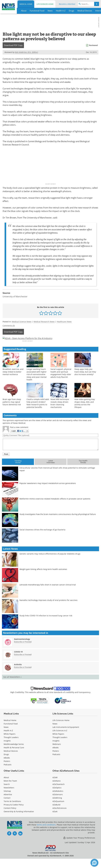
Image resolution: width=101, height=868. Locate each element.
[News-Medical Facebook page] (9, 840)
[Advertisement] (50, 342)
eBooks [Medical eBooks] (7, 765)
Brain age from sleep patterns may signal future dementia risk (12, 409)
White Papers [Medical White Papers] (10, 741)
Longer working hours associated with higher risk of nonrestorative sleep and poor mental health (37, 381)
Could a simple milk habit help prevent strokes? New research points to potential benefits (38, 410)
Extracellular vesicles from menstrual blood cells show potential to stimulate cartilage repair (57, 476)
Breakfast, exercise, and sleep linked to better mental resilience (13, 379)
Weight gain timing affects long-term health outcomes (43, 576)
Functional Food (11, 731)
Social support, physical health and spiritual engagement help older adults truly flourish (61, 380)
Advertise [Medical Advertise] (8, 802)
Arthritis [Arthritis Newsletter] (18, 672)
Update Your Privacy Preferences (79, 845)
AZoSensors (58, 802)
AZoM (55, 784)
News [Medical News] (6, 734)
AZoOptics (57, 795)
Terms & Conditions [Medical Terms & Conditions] (12, 808)
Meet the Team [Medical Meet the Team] (10, 788)
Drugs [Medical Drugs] (6, 761)
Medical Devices (11, 758)
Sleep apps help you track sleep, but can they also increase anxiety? (85, 379)
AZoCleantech (59, 791)
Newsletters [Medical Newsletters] (9, 795)
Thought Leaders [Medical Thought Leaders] (11, 744)
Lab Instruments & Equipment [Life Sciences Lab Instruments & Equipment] (66, 734)
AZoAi (55, 819)
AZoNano (56, 788)
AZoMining (57, 805)
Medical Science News (22, 322)
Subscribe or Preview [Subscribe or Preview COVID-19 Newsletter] (23, 662)
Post (6, 461)
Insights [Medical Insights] (7, 748)
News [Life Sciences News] (55, 731)
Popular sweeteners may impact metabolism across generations (48, 490)
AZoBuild (56, 812)
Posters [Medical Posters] (7, 768)
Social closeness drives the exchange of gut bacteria (42, 537)
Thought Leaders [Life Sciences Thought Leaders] (60, 744)
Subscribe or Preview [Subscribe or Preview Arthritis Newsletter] (23, 674)
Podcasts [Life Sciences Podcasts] (56, 761)
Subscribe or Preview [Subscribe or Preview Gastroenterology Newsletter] (23, 649)
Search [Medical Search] (7, 791)
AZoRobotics (58, 798)
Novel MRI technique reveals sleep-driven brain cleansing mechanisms (60, 410)
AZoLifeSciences (60, 815)
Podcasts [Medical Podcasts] (8, 772)
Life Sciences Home (45, 4)
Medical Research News (44, 322)
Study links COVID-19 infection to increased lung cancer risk (46, 623)
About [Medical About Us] (6, 784)
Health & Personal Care (14, 755)
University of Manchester (15, 296)
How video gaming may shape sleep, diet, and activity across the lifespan (85, 410)
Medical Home (26, 4)
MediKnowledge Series (14, 751)
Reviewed (93, 45)
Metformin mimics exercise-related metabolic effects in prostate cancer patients (55, 506)
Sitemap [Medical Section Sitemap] (7, 798)
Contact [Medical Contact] (7, 805)
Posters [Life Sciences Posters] (56, 758)
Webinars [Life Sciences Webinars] (57, 751)
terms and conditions (46, 832)
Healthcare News (64, 322)
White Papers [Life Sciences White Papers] (58, 741)
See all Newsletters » (12, 684)
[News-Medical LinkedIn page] (20, 840)
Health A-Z (8, 738)
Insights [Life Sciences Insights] (56, 748)
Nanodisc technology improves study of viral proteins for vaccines (48, 607)
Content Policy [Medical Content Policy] (10, 815)
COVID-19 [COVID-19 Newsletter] (18, 659)
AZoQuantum (58, 808)
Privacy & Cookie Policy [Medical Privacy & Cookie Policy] (14, 812)
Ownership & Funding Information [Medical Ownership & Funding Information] (19, 819)
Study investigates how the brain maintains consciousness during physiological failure (58, 521)
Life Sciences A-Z (60, 738)
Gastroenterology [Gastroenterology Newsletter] (22, 646)
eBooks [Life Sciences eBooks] (56, 755)
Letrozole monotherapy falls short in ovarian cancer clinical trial (48, 592)
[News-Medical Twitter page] (15, 840)
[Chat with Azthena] (94, 863)
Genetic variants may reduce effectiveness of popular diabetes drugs (50, 561)
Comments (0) (9, 326)
